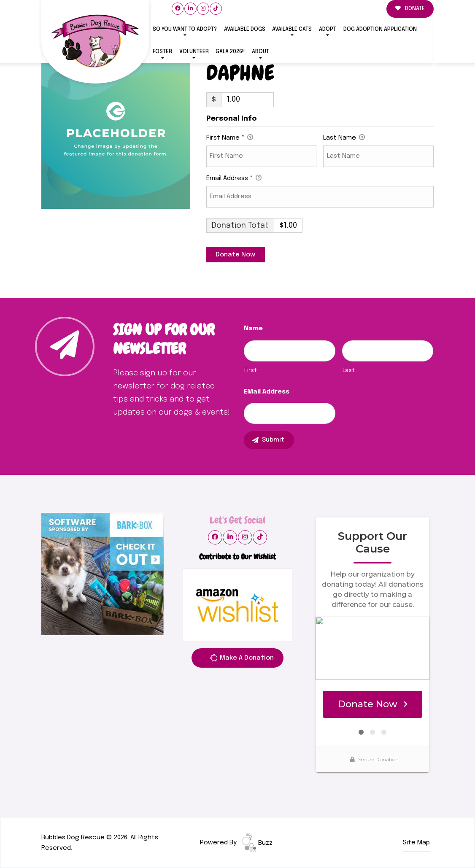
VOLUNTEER (194, 52)
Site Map (416, 843)
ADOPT (328, 29)
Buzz (257, 843)
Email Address (234, 179)
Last (349, 371)
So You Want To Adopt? (185, 29)
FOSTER (162, 52)
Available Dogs (245, 29)
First (250, 371)
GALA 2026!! (230, 52)
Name (253, 329)
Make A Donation (242, 659)
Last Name (344, 138)
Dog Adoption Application (380, 29)
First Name (230, 138)
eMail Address (267, 392)
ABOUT (260, 52)
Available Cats (292, 29)
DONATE (410, 9)
